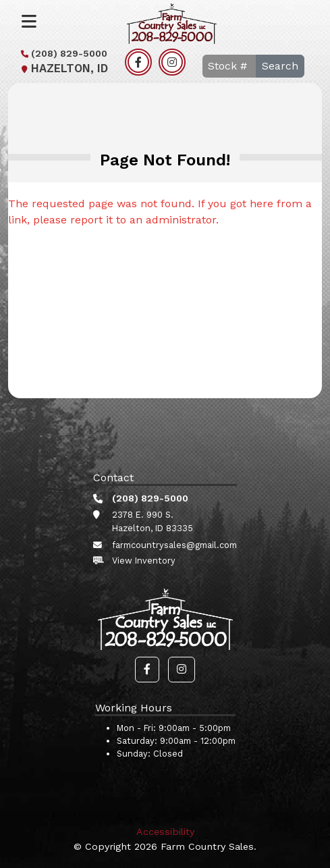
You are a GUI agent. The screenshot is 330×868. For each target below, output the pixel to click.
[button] (147, 670)
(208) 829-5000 (62, 53)
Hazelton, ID (63, 69)
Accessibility (165, 832)
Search (280, 66)
